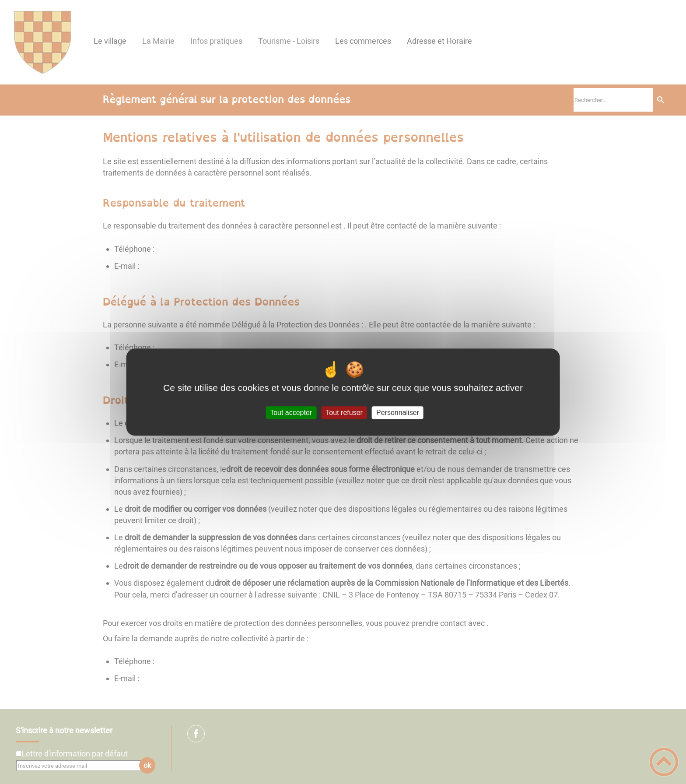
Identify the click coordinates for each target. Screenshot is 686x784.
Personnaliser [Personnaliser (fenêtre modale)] (398, 413)
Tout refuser (344, 413)
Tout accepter (291, 413)
